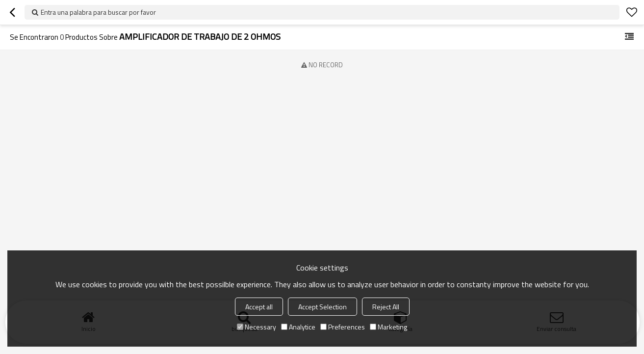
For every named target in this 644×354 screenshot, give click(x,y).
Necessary (257, 327)
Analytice (298, 327)
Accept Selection (322, 307)
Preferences (343, 327)
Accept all (259, 307)
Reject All (386, 307)
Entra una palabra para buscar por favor (98, 12)
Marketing (388, 327)
